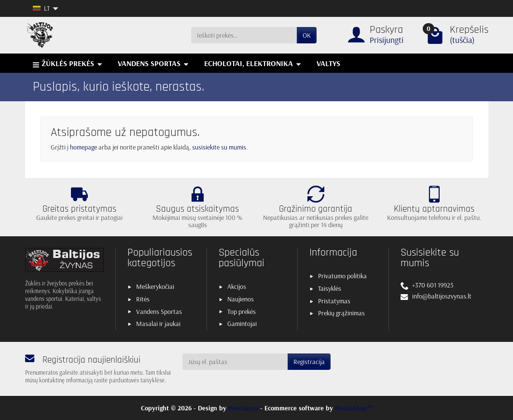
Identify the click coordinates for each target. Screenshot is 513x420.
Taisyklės (330, 288)
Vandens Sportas (159, 312)
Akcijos (237, 286)
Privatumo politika (342, 276)
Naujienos (241, 299)
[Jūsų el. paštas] (235, 362)
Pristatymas (334, 301)
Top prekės (242, 312)
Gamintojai (242, 324)
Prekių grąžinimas (341, 313)
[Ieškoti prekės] (244, 35)
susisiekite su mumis (219, 147)
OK (307, 35)
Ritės (143, 299)
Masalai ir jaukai (158, 324)
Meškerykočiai (155, 286)
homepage (83, 147)
